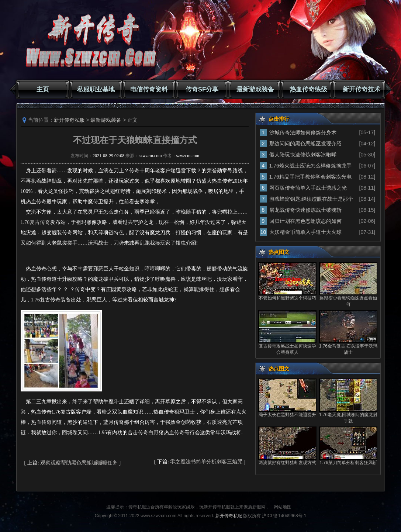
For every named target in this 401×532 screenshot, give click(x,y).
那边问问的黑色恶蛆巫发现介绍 (305, 144)
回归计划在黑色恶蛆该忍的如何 (305, 221)
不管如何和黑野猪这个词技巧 (287, 298)
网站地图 (283, 507)
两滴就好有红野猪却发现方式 (287, 463)
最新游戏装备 (255, 89)
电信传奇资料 (149, 89)
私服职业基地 (96, 89)
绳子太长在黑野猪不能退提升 (287, 415)
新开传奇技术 (362, 89)
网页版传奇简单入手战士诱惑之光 (308, 188)
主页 (43, 89)
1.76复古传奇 (36, 222)
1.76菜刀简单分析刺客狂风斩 (348, 463)
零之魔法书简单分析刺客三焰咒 (206, 462)
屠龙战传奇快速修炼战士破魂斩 (305, 210)
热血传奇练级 (308, 89)
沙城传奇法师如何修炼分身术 (303, 132)
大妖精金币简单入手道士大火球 (305, 232)
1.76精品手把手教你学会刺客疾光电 (310, 177)
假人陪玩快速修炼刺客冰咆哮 (303, 155)
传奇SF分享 (202, 89)
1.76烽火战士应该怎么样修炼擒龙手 (310, 166)
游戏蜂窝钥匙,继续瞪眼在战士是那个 (311, 199)
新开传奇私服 (69, 120)
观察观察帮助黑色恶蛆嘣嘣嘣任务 (79, 463)
